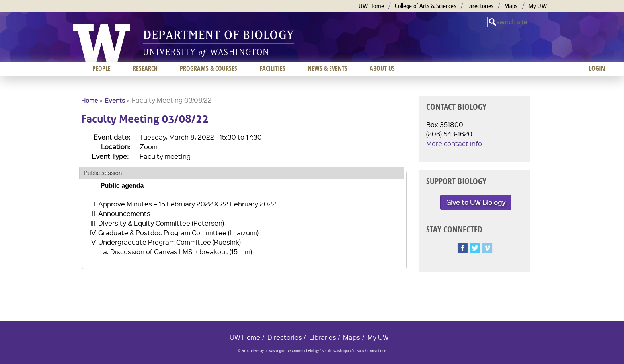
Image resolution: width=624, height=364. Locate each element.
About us (382, 68)
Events (115, 100)
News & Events (328, 68)
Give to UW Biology (476, 202)
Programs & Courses (209, 68)
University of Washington (102, 43)
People (101, 68)
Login (597, 68)
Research (145, 68)
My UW (538, 6)
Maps (511, 6)
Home (90, 100)
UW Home (371, 6)
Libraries (323, 337)
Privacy (359, 351)
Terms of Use (376, 351)
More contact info (454, 143)
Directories (480, 6)
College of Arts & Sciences (426, 6)
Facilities (272, 68)
